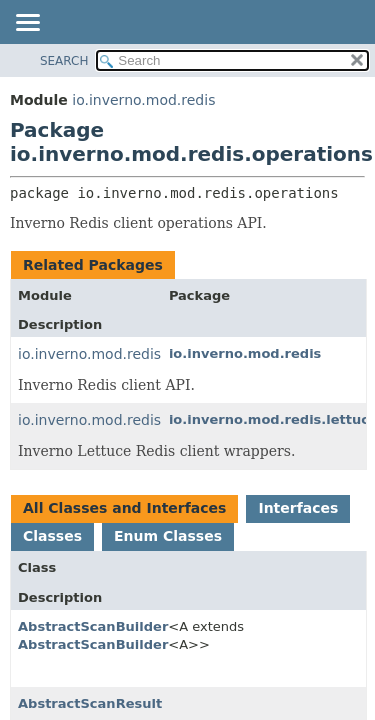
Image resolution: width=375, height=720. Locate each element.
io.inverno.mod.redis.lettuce (116, 420)
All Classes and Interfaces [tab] (124, 508)
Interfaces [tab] (298, 508)
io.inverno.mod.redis (143, 100)
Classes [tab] (52, 536)
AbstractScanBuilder (93, 626)
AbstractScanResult (90, 703)
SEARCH (64, 61)
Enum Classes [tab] (168, 536)
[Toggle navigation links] (27, 24)
